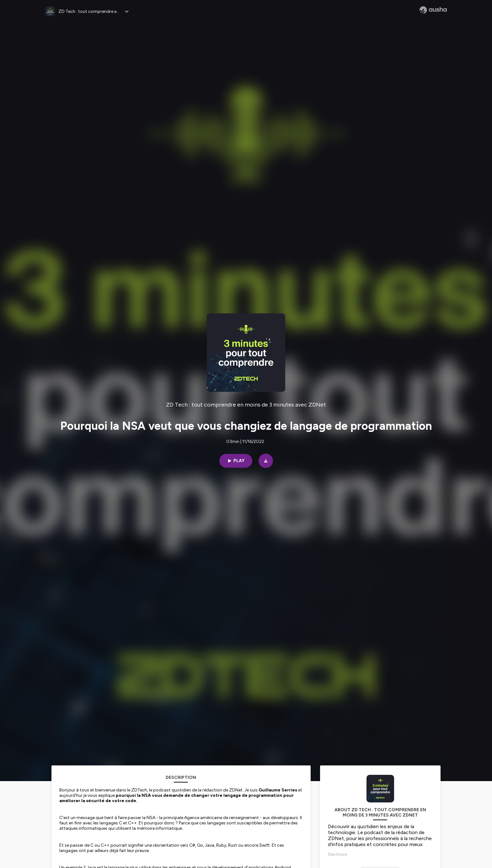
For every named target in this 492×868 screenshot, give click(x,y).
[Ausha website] (433, 10)
